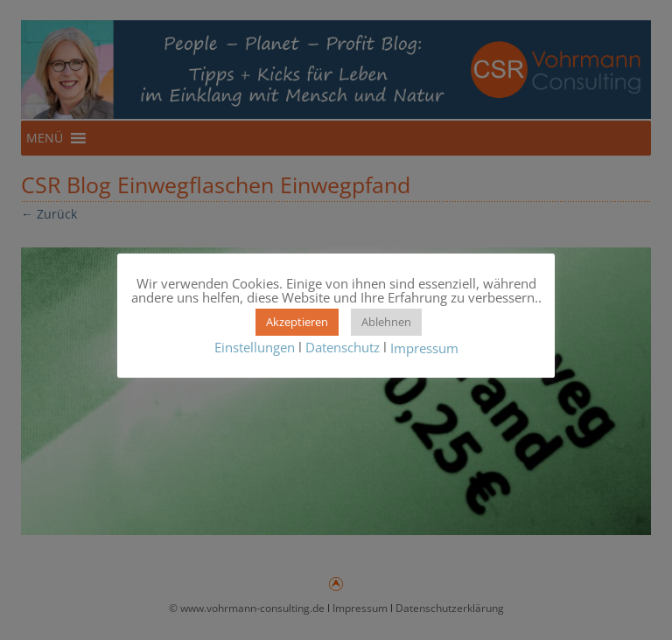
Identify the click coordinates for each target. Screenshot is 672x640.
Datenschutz (343, 347)
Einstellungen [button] (255, 347)
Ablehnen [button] (386, 322)
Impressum (424, 349)
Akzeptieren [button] (297, 322)
